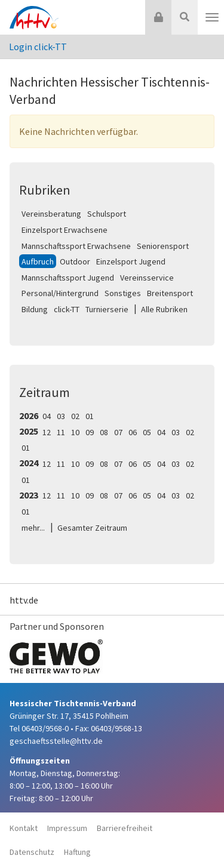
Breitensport (170, 293)
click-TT (67, 309)
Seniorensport (163, 246)
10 (75, 432)
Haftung (77, 852)
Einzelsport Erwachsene (65, 230)
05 (147, 432)
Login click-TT (38, 47)
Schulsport (107, 214)
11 (61, 432)
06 (133, 432)
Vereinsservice (147, 278)
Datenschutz (32, 852)
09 (90, 432)
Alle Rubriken (164, 309)
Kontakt (24, 828)
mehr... (33, 528)
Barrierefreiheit (125, 828)
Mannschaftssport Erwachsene (76, 246)
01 (90, 416)
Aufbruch (38, 261)
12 (47, 432)
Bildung (35, 309)
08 (104, 432)
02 (75, 416)
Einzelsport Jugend (131, 261)
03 (61, 416)
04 (47, 416)
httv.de (24, 600)
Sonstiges (123, 293)
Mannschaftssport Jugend (68, 278)
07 (118, 432)
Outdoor (75, 261)
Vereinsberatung (51, 214)
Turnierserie (107, 309)
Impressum (67, 828)
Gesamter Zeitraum (92, 528)
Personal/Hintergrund (60, 293)
